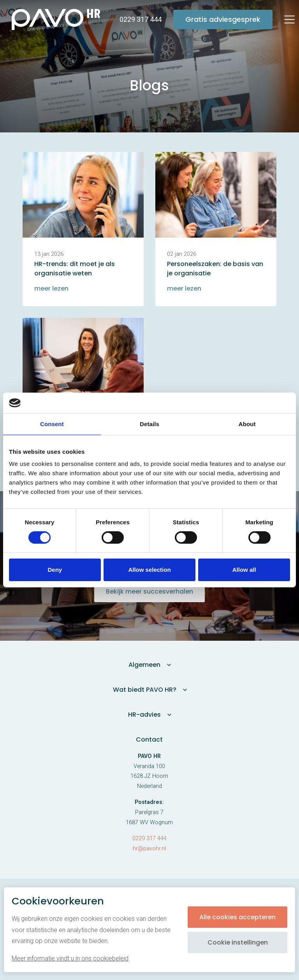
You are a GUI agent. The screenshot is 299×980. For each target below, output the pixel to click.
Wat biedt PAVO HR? (145, 690)
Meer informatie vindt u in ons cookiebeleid (70, 958)
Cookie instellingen (238, 942)
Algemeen (144, 665)
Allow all (244, 570)
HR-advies (144, 715)
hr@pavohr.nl (149, 849)
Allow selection (149, 570)
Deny (55, 570)
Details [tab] (149, 424)
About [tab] (247, 424)
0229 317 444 (149, 838)
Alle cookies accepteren (237, 917)
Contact (149, 739)
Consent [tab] (52, 424)
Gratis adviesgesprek (223, 19)
